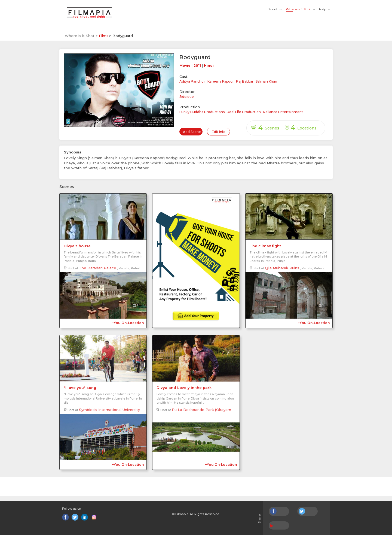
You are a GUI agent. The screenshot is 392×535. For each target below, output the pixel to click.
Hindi (209, 66)
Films (104, 36)
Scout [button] (273, 9)
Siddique (187, 97)
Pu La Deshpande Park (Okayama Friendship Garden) (220, 410)
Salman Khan (266, 81)
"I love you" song (80, 388)
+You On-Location (128, 323)
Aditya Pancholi (192, 81)
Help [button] (323, 9)
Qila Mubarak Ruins (282, 268)
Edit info (219, 132)
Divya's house (77, 246)
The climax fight (265, 246)
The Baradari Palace (98, 268)
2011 (197, 66)
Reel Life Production (244, 112)
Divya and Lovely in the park (184, 388)
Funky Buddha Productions (202, 112)
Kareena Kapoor (221, 81)
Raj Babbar (245, 81)
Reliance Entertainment (283, 112)
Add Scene (192, 132)
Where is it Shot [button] (298, 9)
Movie (185, 66)
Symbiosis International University (109, 410)
